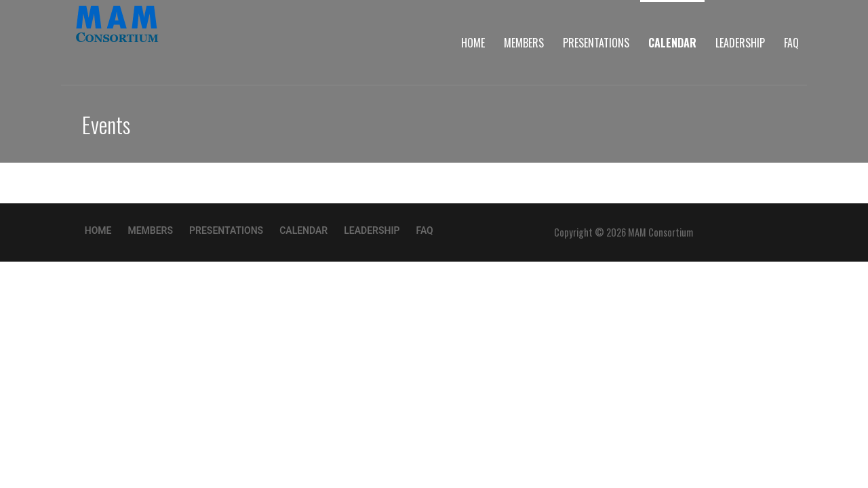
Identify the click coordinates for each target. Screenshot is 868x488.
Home (473, 43)
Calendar (672, 43)
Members (524, 43)
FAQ (791, 43)
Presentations (596, 43)
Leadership (740, 43)
